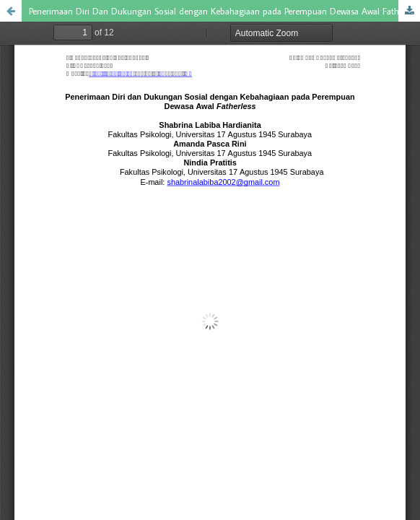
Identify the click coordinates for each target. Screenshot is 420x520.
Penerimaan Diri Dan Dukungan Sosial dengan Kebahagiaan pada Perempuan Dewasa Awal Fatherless (224, 11)
